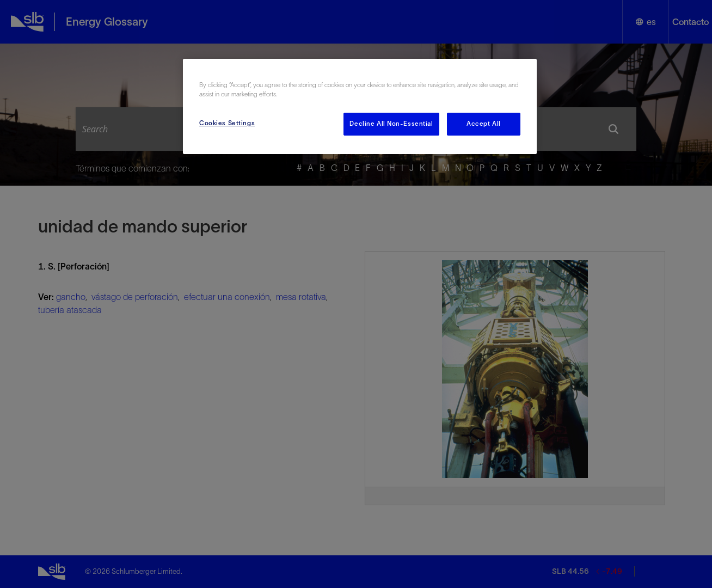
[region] (360, 106)
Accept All (484, 124)
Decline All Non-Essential (391, 124)
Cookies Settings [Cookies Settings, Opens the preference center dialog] (227, 123)
